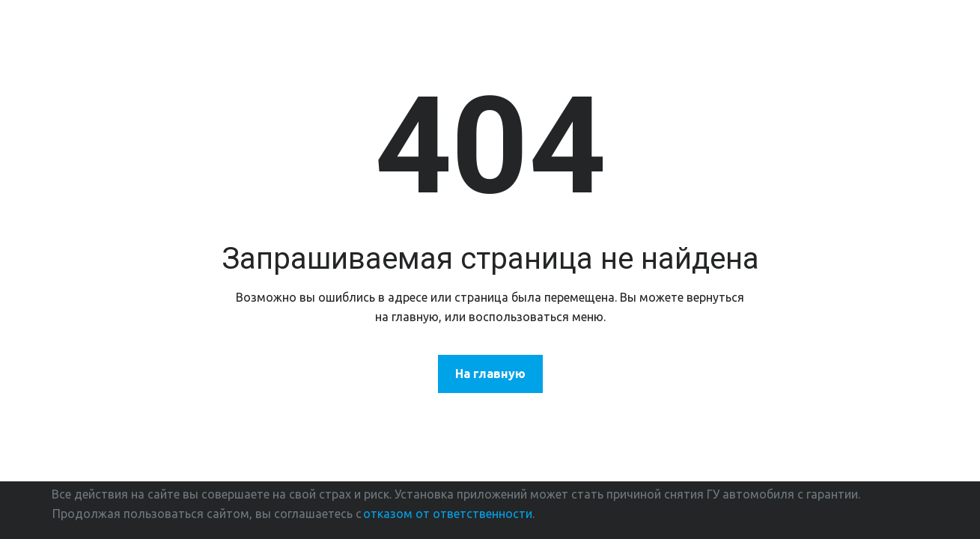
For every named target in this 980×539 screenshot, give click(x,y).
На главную (490, 374)
